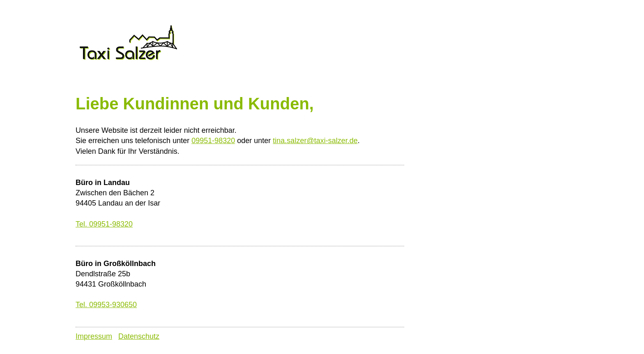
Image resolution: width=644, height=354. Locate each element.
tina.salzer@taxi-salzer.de (315, 141)
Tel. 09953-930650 (106, 305)
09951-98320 (213, 141)
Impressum (94, 336)
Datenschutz (139, 336)
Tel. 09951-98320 (104, 224)
